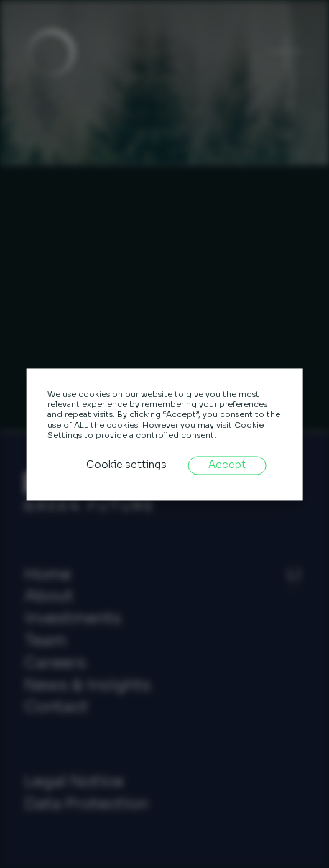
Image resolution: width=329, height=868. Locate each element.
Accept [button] (227, 466)
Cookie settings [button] (126, 466)
